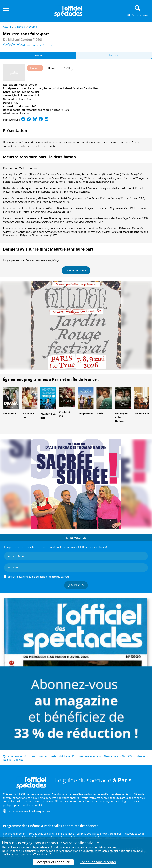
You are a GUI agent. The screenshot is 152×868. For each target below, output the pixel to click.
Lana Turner (35, 88)
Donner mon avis (76, 270)
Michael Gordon (28, 85)
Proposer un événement (87, 756)
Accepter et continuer (53, 862)
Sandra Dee (91, 88)
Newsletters (111, 756)
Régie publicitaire (60, 756)
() (29, 174)
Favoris (53, 45)
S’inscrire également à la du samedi (38, 577)
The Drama (9, 413)
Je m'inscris (76, 585)
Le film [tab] (38, 55)
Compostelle (85, 413)
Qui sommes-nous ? (15, 756)
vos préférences (92, 851)
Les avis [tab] (114, 55)
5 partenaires (29, 851)
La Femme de (142, 413)
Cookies (19, 760)
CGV (123, 756)
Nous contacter (38, 756)
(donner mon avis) (33, 45)
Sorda (100, 413)
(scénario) (44, 188)
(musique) (95, 188)
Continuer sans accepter (98, 862)
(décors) (122, 188)
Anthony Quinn (53, 88)
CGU (131, 756)
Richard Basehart (73, 88)
